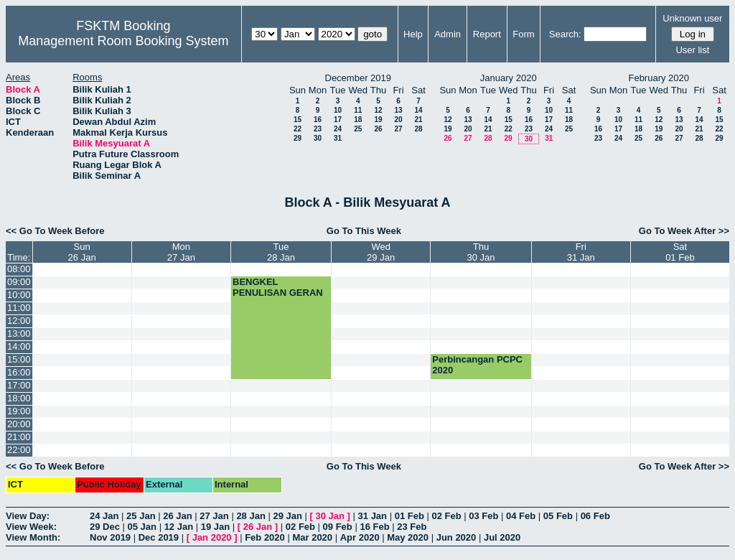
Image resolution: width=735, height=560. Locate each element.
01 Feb (409, 516)
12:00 (19, 321)
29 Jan (287, 516)
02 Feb (446, 516)
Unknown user (692, 18)
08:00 (19, 269)
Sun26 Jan (82, 252)
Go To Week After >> (684, 231)
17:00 (19, 385)
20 (398, 120)
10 (338, 110)
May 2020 (408, 537)
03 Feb (483, 516)
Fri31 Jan (581, 252)
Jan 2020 (212, 537)
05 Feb (558, 516)
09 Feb (338, 527)
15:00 (19, 359)
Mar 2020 (312, 537)
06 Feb (595, 516)
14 (418, 110)
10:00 (19, 295)
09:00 (19, 282)
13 (398, 110)
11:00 (19, 308)
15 (298, 120)
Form (523, 34)
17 (338, 120)
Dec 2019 (159, 537)
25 (358, 129)
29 (298, 138)
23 (318, 129)
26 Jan (177, 516)
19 (378, 120)
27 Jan (214, 516)
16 (318, 120)
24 (338, 129)
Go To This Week (364, 231)
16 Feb (374, 527)
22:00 (19, 450)
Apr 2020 (360, 537)
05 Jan (142, 527)
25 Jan (141, 516)
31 (338, 138)
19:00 (19, 411)
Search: (565, 34)
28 (418, 129)
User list (692, 50)
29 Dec (105, 527)
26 (378, 129)
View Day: (28, 516)
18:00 (19, 398)
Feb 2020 (265, 537)
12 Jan (179, 527)
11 (358, 110)
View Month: (33, 537)
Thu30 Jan (481, 252)
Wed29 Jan (381, 252)
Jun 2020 (457, 537)
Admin (448, 34)
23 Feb (412, 527)
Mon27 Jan (181, 252)
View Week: (31, 527)
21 (418, 120)
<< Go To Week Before (55, 231)
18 (358, 120)
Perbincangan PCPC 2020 (477, 365)
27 (398, 129)
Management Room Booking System (123, 41)
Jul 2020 (502, 537)
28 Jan (251, 516)
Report (487, 34)
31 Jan (373, 516)
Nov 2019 (110, 537)
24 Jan (104, 516)
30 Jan (330, 516)
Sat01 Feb (680, 252)
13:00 (19, 333)
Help (413, 34)
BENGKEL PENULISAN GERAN (278, 287)
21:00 (19, 437)
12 (378, 110)
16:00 (19, 372)
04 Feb (521, 516)
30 (318, 138)
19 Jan (215, 527)
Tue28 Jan (281, 252)
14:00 (19, 346)
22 (298, 129)
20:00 (19, 424)
